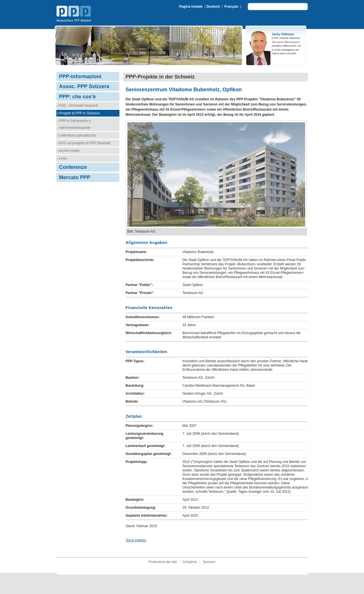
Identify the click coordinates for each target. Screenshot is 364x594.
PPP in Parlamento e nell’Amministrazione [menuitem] (75, 124)
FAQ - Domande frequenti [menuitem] (79, 105)
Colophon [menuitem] (190, 562)
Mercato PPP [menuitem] (75, 177)
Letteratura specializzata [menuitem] (78, 135)
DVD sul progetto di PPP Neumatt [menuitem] (85, 143)
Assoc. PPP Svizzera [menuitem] (84, 86)
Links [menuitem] (63, 158)
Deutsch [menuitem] (213, 7)
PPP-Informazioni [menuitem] (80, 76)
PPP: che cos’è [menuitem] (77, 97)
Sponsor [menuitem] (209, 562)
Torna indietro (136, 540)
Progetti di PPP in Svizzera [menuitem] (79, 113)
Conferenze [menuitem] (73, 167)
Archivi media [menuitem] (69, 151)
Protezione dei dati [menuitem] (163, 562)
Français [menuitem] (231, 7)
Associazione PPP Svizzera (75, 15)
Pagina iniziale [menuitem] (191, 7)
